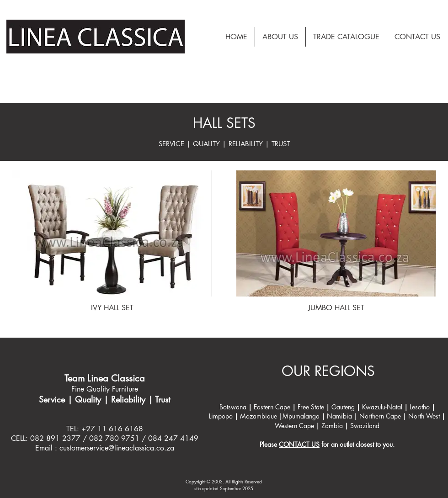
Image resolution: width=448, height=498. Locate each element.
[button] (346, 37)
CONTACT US (299, 444)
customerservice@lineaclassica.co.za (117, 448)
